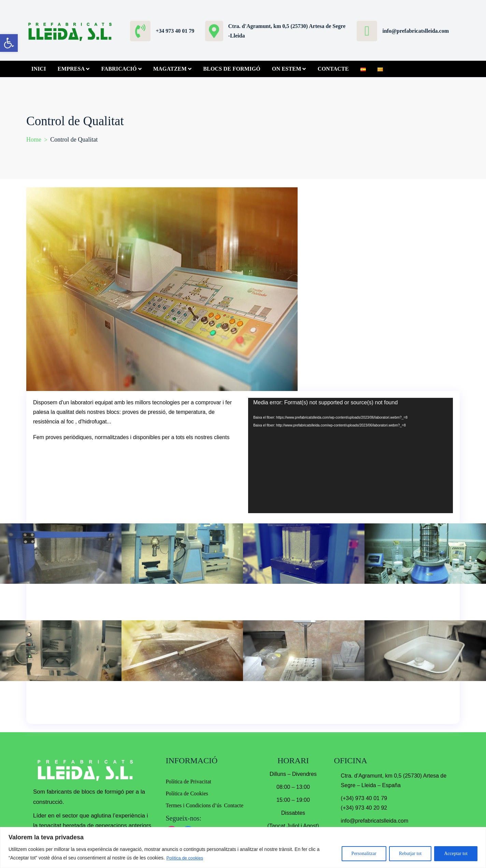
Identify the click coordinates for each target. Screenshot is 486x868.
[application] (351, 455)
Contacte (333, 69)
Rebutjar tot (410, 853)
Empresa (71, 69)
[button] (9, 43)
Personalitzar (364, 853)
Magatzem (170, 69)
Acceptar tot (456, 853)
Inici (39, 69)
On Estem (287, 69)
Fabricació (119, 69)
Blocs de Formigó (232, 69)
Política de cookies (186, 858)
